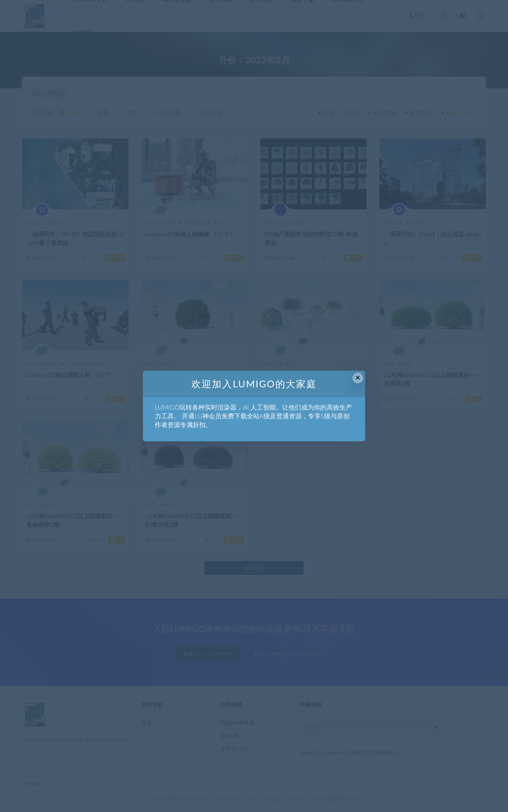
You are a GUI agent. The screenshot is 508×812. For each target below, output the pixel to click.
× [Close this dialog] (358, 378)
